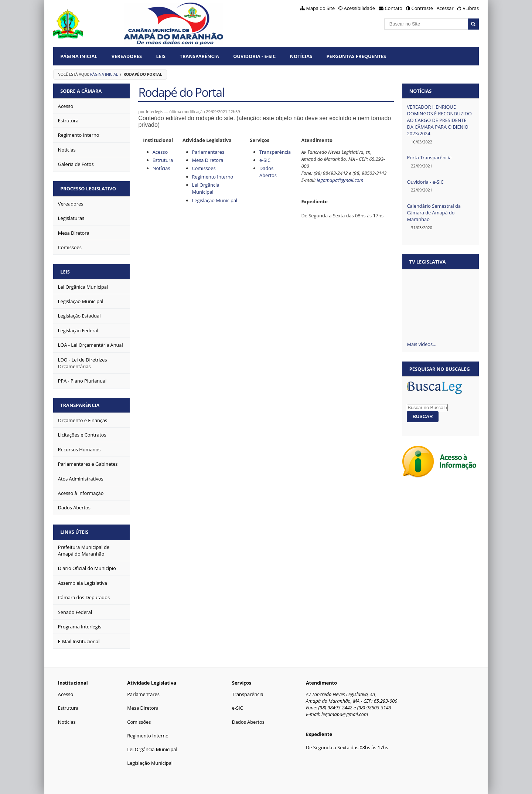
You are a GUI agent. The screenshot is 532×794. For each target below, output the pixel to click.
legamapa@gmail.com (340, 180)
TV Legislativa (428, 262)
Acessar (445, 8)
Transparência (199, 56)
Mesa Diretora (208, 160)
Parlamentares (208, 152)
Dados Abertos (268, 172)
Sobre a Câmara (81, 91)
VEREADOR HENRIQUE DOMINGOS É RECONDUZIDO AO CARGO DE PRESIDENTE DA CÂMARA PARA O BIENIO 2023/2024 (439, 120)
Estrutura (163, 160)
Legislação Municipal (215, 200)
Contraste (422, 8)
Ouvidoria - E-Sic (254, 56)
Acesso (160, 152)
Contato (394, 8)
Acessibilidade (359, 8)
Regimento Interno (213, 177)
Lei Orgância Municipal (206, 188)
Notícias (301, 56)
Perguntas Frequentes (356, 56)
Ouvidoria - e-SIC (425, 182)
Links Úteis (74, 532)
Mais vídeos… (422, 344)
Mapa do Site (320, 8)
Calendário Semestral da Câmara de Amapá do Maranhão (434, 213)
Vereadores (127, 56)
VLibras (471, 8)
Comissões (204, 168)
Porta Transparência (429, 157)
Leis (161, 56)
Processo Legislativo (88, 189)
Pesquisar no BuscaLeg (440, 369)
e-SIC (265, 160)
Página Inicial (79, 56)
